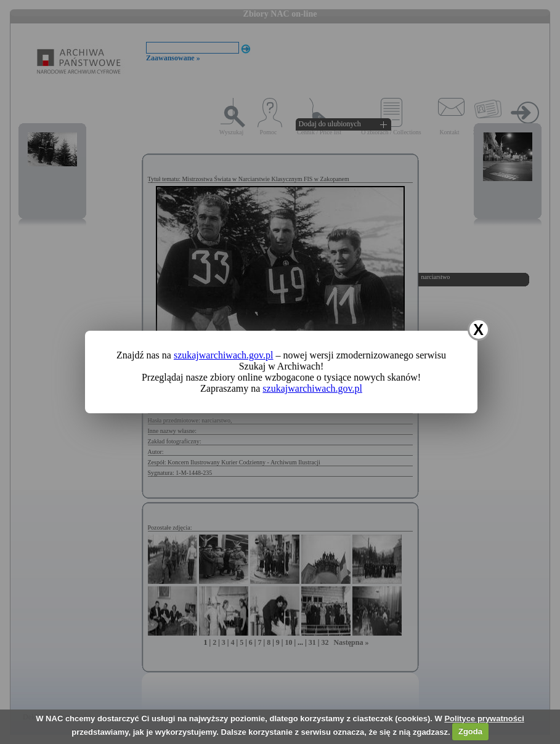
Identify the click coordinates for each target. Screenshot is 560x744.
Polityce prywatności (484, 718)
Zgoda (470, 731)
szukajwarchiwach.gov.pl (224, 355)
